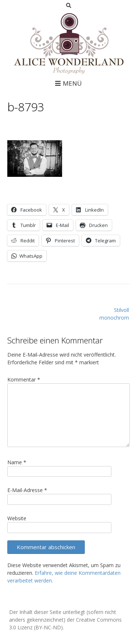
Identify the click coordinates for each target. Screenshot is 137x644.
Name (17, 462)
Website (17, 518)
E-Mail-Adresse (27, 490)
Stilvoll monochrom (114, 314)
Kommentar (24, 379)
